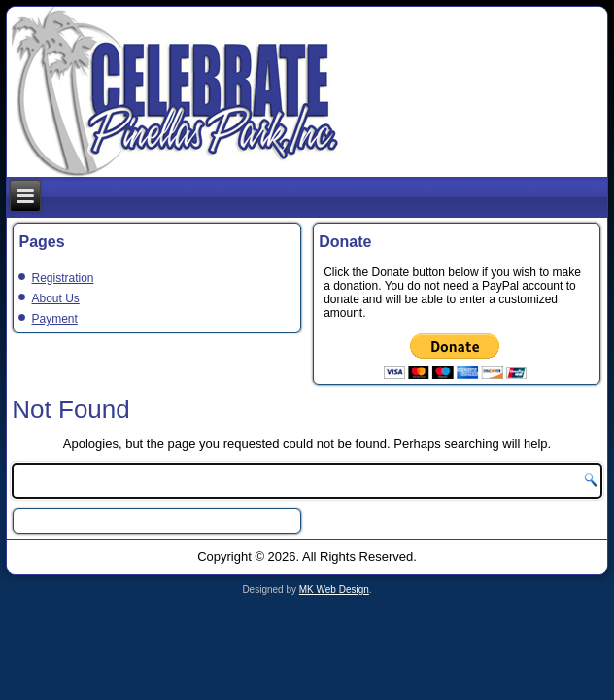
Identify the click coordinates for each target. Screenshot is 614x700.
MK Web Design (334, 590)
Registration (62, 278)
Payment (54, 319)
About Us (55, 298)
